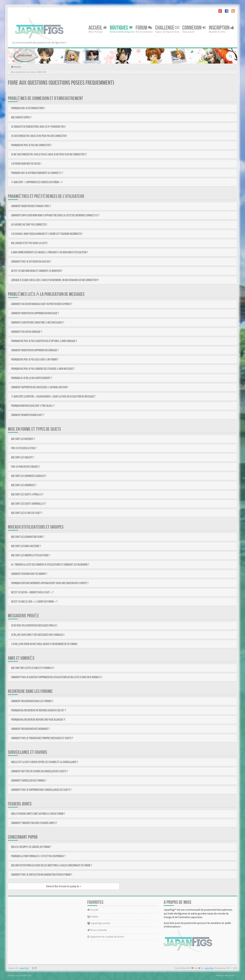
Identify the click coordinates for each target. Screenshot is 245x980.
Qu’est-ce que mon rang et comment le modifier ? (37, 271)
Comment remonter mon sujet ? (28, 415)
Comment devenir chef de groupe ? (29, 574)
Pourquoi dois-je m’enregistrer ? (28, 108)
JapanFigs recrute (99, 923)
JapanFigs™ (25, 968)
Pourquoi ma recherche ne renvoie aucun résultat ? (39, 710)
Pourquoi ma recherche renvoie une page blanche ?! (38, 720)
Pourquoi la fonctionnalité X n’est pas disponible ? (38, 856)
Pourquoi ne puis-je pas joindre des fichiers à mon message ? (43, 369)
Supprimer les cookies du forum (106, 937)
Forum (144, 28)
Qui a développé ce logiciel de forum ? (31, 847)
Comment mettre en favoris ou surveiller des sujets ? (40, 771)
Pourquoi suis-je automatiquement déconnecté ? (37, 173)
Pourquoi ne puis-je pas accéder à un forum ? (35, 360)
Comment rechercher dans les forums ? (32, 701)
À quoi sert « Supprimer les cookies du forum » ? (37, 182)
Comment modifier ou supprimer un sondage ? (35, 350)
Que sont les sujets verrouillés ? (29, 504)
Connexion (194, 28)
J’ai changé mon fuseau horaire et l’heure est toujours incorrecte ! (47, 234)
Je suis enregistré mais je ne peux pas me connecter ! (39, 136)
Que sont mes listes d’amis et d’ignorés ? (33, 668)
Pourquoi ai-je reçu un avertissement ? (32, 378)
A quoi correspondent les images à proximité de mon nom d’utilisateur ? (49, 252)
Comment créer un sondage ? (27, 332)
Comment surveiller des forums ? (29, 781)
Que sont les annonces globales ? (29, 476)
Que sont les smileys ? (23, 458)
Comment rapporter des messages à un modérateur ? (40, 387)
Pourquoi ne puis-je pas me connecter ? (31, 145)
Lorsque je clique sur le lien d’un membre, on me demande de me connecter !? (55, 280)
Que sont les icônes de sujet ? (27, 513)
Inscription (221, 28)
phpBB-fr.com (25, 975)
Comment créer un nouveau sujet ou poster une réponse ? (42, 304)
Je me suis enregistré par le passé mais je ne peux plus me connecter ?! (49, 155)
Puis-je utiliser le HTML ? (24, 448)
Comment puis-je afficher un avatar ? (31, 262)
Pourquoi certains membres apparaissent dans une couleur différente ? (50, 583)
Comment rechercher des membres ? (30, 729)
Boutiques (121, 28)
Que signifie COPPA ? (21, 118)
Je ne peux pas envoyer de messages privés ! (34, 626)
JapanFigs (209, 968)
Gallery (93, 917)
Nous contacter (97, 930)
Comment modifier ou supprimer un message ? (35, 313)
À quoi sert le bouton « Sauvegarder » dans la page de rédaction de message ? (53, 397)
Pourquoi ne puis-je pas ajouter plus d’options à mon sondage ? (44, 341)
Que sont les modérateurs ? (26, 546)
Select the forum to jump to (64, 886)
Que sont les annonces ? (24, 485)
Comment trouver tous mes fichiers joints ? (34, 823)
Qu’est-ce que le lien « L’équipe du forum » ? (34, 602)
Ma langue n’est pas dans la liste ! (29, 243)
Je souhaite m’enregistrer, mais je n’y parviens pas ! (38, 127)
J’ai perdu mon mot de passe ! (26, 164)
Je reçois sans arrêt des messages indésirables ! (38, 635)
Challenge (167, 28)
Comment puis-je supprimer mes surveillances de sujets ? (41, 790)
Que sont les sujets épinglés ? (27, 495)
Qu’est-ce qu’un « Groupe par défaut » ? (32, 592)
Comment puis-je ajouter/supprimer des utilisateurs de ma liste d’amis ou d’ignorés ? (57, 677)
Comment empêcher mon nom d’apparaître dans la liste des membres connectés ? (55, 215)
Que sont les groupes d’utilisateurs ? (31, 555)
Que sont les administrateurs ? (28, 537)
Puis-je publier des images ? (26, 467)
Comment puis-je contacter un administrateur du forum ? (42, 875)
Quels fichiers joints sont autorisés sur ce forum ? (38, 814)
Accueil (98, 28)
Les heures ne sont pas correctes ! (29, 225)
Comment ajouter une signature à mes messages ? (38, 323)
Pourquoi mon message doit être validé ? (33, 406)
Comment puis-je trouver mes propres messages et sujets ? (42, 738)
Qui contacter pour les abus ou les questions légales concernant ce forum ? (51, 865)
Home (17, 67)
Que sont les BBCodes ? (23, 439)
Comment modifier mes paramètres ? (31, 206)
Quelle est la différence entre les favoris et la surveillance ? (45, 762)
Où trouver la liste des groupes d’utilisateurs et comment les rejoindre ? (50, 565)
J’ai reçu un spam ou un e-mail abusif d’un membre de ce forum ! (44, 644)
